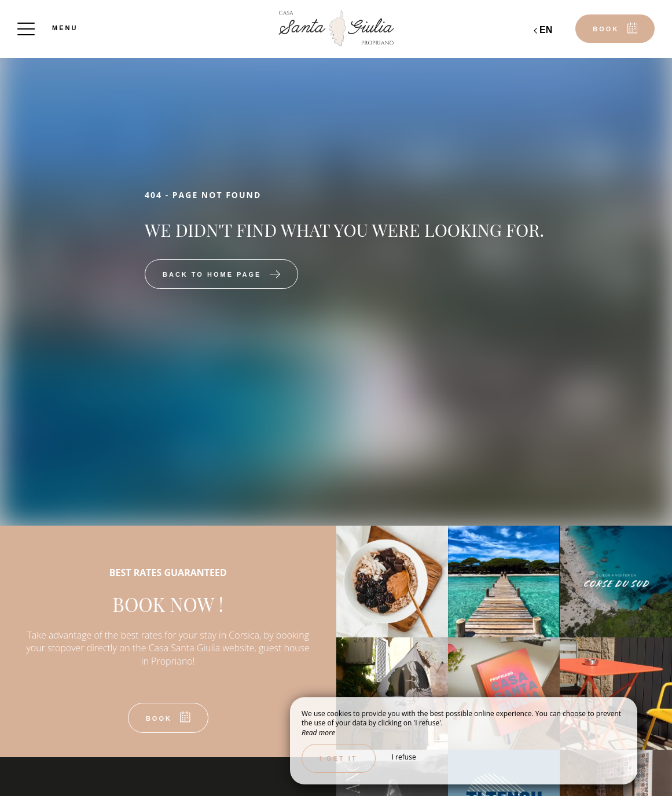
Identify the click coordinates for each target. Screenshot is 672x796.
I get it (339, 758)
